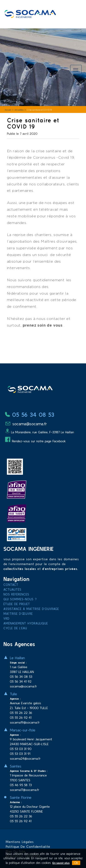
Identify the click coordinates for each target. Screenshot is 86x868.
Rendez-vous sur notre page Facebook (35, 441)
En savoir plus (61, 863)
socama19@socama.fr (25, 722)
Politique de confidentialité (28, 847)
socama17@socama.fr (25, 790)
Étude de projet (17, 604)
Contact (11, 585)
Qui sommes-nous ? (20, 599)
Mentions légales (20, 842)
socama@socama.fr (26, 424)
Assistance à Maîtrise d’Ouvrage (31, 609)
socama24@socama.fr (25, 759)
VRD (6, 619)
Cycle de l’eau (15, 628)
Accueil (8, 110)
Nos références (16, 594)
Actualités (19, 110)
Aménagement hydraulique (26, 623)
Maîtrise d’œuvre (18, 614)
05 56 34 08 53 (30, 415)
